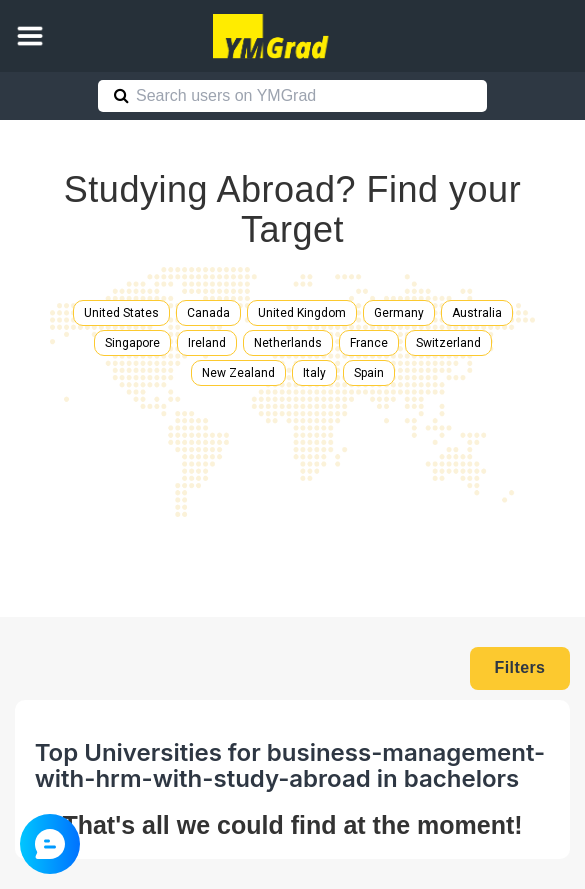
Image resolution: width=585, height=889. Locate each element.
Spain (369, 373)
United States (121, 313)
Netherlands (288, 343)
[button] (30, 36)
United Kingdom (302, 313)
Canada (208, 313)
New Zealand (238, 373)
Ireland (207, 343)
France (369, 343)
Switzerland (448, 343)
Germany (399, 313)
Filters (520, 667)
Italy (314, 373)
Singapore (132, 343)
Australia (477, 313)
